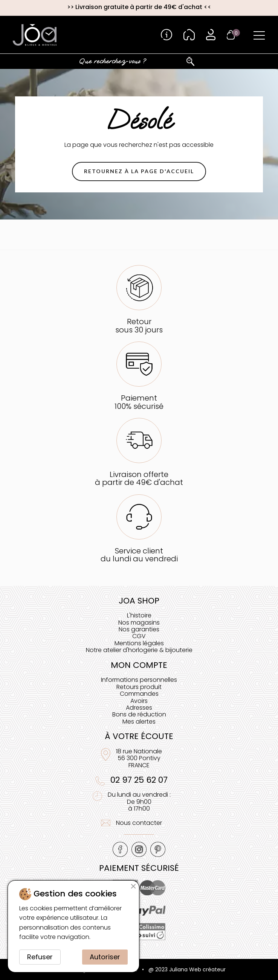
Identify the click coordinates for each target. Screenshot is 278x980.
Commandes (139, 694)
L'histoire (139, 615)
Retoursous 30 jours (139, 325)
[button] (139, 171)
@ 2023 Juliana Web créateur (187, 969)
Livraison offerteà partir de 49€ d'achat (139, 478)
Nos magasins (139, 623)
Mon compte (139, 665)
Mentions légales (139, 643)
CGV (139, 636)
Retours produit (139, 687)
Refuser (40, 957)
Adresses (139, 708)
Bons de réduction (139, 714)
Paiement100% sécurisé (139, 402)
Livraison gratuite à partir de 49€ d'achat (139, 7)
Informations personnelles (139, 680)
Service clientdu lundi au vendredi (139, 555)
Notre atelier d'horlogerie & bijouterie (139, 650)
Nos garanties (139, 629)
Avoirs (139, 701)
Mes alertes (139, 722)
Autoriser (105, 957)
